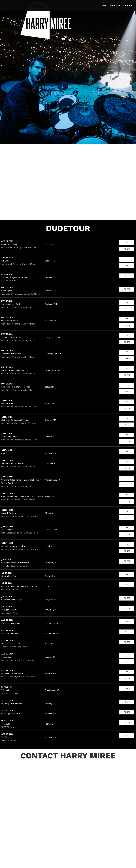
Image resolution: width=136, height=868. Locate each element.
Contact (128, 6)
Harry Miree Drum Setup (24, 865)
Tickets (127, 249)
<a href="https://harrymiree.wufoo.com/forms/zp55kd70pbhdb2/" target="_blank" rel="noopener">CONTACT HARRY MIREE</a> (68, 801)
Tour (104, 6)
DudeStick (115, 6)
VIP (127, 243)
